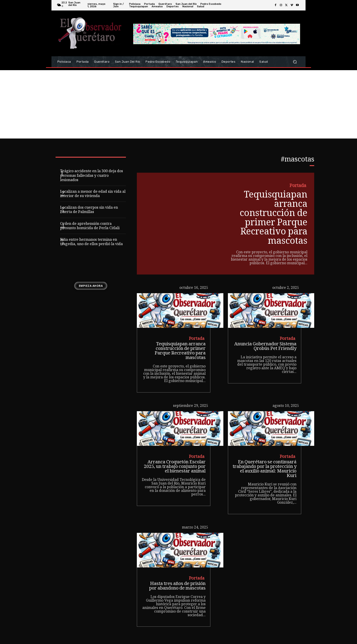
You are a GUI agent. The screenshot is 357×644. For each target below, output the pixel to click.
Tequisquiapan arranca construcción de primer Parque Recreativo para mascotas (273, 218)
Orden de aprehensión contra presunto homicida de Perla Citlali (90, 226)
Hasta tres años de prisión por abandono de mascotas (177, 585)
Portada (298, 186)
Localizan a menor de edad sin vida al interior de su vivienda (93, 194)
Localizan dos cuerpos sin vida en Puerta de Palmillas (89, 210)
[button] (295, 62)
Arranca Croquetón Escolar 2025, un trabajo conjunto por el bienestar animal (175, 466)
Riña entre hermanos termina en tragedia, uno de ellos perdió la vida (91, 242)
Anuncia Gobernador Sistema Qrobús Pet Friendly (265, 346)
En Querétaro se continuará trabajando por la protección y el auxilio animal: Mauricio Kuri (265, 469)
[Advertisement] (178, 104)
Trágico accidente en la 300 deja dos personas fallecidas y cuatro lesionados (92, 176)
